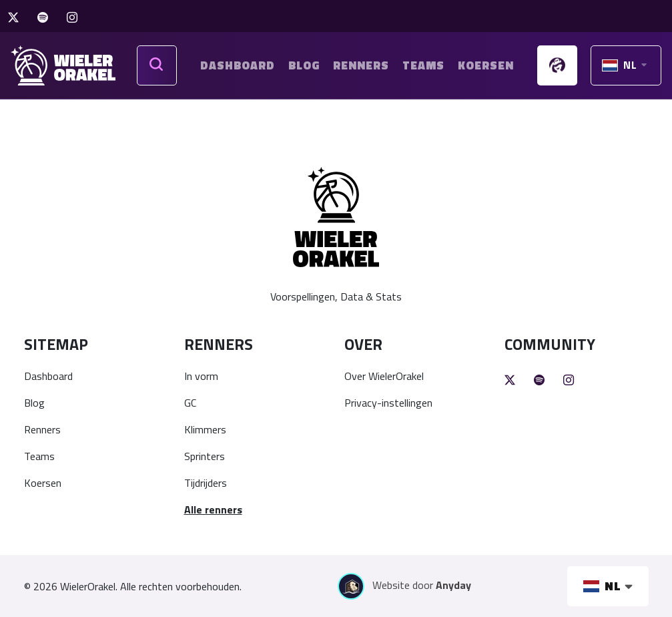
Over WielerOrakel (384, 376)
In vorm (201, 376)
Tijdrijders (206, 483)
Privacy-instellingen (388, 403)
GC (190, 403)
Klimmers (205, 429)
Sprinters (205, 456)
